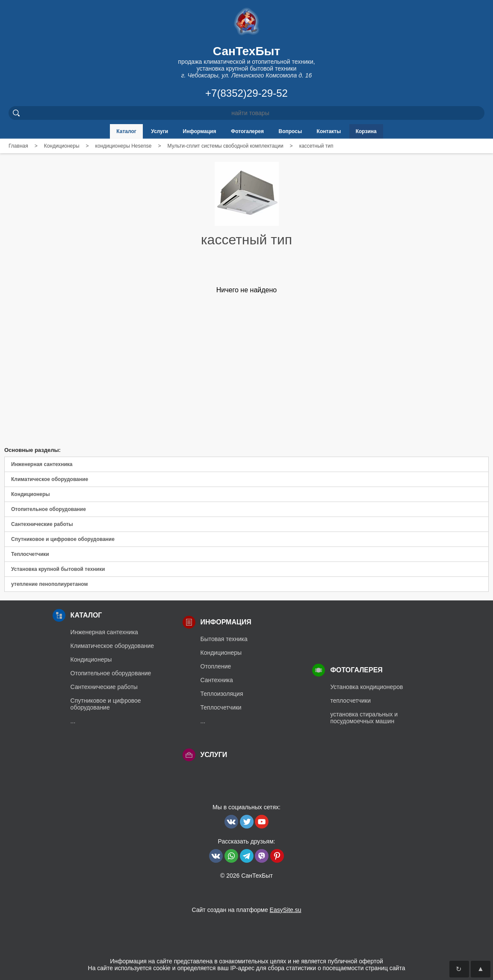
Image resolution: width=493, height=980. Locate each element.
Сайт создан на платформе (246, 910)
